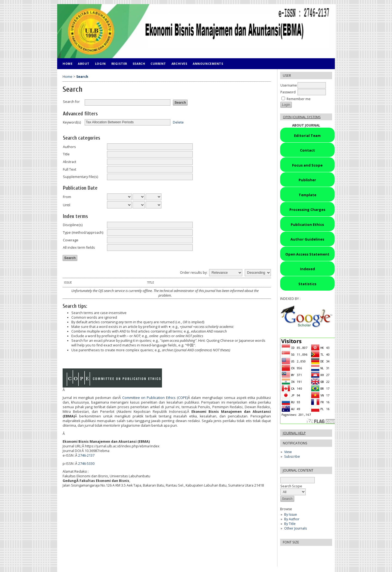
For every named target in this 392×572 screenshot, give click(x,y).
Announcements (208, 64)
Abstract (70, 162)
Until (67, 205)
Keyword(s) (72, 122)
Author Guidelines (307, 239)
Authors (69, 147)
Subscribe (292, 456)
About (84, 64)
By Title (290, 524)
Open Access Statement (307, 254)
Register (119, 64)
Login (100, 64)
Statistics (307, 284)
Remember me (299, 99)
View (288, 452)
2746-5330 (86, 464)
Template (307, 195)
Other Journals (295, 528)
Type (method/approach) (83, 233)
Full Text (70, 169)
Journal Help (294, 433)
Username (289, 85)
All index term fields (79, 247)
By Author (292, 519)
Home (68, 64)
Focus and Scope (307, 165)
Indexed (307, 269)
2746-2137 (86, 455)
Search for (71, 102)
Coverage (71, 240)
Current (158, 64)
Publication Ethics (307, 225)
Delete (178, 122)
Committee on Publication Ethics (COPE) (155, 398)
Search (139, 64)
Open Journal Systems (302, 117)
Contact (307, 150)
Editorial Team (307, 136)
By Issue (291, 514)
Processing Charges (307, 210)
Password (288, 92)
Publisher (307, 180)
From (67, 197)
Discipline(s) (73, 225)
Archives (179, 64)
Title (66, 154)
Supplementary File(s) (80, 177)
